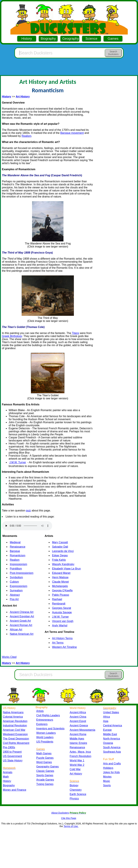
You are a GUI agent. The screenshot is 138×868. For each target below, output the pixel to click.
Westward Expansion (15, 734)
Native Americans (13, 712)
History (27, 39)
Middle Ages (77, 739)
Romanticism (17, 555)
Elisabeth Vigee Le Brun (66, 569)
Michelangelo (60, 586)
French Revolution (80, 756)
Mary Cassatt (60, 542)
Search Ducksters (113, 53)
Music (107, 781)
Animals (8, 772)
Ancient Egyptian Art (22, 616)
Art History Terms (62, 638)
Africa (106, 717)
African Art (16, 630)
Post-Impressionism (21, 573)
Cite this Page (69, 818)
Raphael (57, 599)
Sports (107, 785)
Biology (74, 785)
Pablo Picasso (61, 595)
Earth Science (78, 794)
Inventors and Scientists (50, 729)
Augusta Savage (62, 612)
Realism (27, 136)
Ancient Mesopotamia (82, 730)
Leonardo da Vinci (63, 551)
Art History (76, 774)
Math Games (44, 753)
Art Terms (58, 643)
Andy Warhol (60, 625)
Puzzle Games (45, 758)
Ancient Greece (79, 725)
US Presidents (45, 742)
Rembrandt (59, 604)
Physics (74, 799)
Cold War (75, 769)
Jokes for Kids (111, 772)
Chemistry (76, 790)
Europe (107, 730)
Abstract (15, 595)
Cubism (14, 582)
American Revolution (15, 721)
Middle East (110, 734)
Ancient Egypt (78, 721)
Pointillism (16, 569)
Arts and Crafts (112, 764)
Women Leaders (46, 733)
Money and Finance (15, 790)
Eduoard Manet (61, 573)
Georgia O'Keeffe (62, 590)
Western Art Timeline (64, 647)
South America (112, 747)
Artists (40, 711)
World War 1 (77, 761)
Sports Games (45, 775)
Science (91, 39)
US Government (12, 756)
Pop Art (14, 599)
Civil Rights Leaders (48, 715)
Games (113, 39)
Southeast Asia (112, 752)
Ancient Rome (78, 734)
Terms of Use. (71, 826)
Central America (113, 725)
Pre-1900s (9, 747)
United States (111, 712)
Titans (75, 333)
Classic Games (45, 771)
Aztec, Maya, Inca (80, 752)
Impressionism (18, 564)
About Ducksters (60, 813)
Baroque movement (72, 133)
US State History (13, 761)
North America (111, 739)
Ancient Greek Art (20, 621)
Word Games (44, 762)
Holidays (108, 768)
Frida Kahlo (59, 560)
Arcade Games (45, 780)
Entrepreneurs (45, 720)
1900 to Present (12, 752)
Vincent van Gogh (63, 621)
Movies (107, 777)
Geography (71, 39)
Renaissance (18, 547)
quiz (28, 511)
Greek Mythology (12, 336)
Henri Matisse (60, 577)
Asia (106, 721)
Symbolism (16, 577)
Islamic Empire (78, 743)
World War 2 (77, 765)
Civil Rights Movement (16, 743)
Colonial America (13, 717)
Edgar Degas (60, 555)
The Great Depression (16, 739)
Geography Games (48, 767)
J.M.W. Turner (18, 462)
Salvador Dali (60, 547)
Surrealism (16, 590)
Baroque (15, 551)
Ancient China (78, 717)
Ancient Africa (78, 712)
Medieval (15, 542)
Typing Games (45, 784)
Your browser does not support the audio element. (27, 526)
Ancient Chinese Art (22, 612)
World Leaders (45, 737)
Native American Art (22, 634)
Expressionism (18, 586)
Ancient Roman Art (21, 625)
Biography (48, 39)
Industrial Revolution (15, 725)
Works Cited (9, 657)
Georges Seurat (62, 608)
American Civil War (14, 730)
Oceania (108, 743)
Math (6, 777)
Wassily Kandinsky (63, 564)
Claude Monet (60, 582)
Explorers (42, 724)
